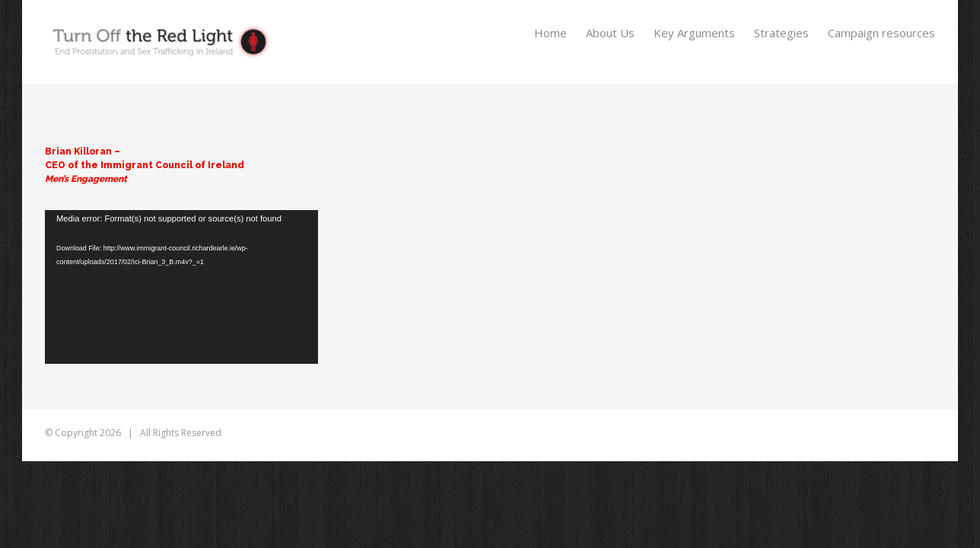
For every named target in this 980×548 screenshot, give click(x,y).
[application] (181, 287)
